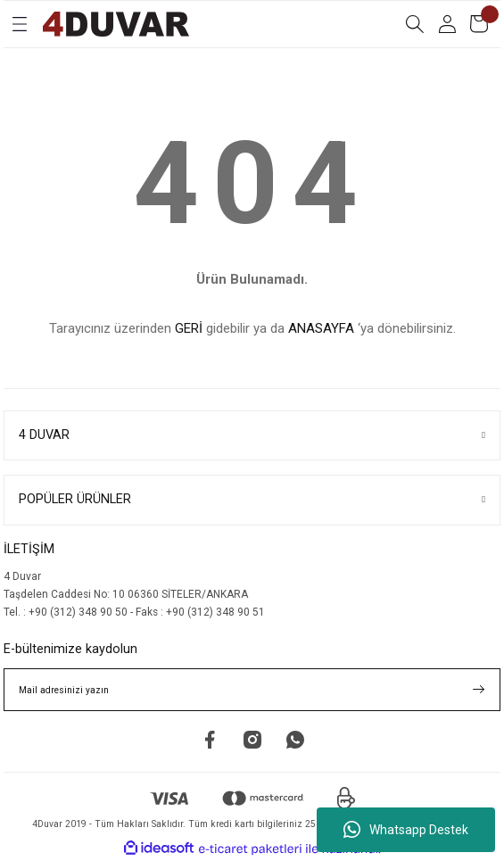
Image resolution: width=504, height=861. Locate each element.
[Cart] (479, 24)
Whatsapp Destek (406, 830)
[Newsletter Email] (252, 690)
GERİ (189, 328)
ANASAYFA (321, 328)
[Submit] (479, 690)
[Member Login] (447, 24)
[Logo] (116, 24)
